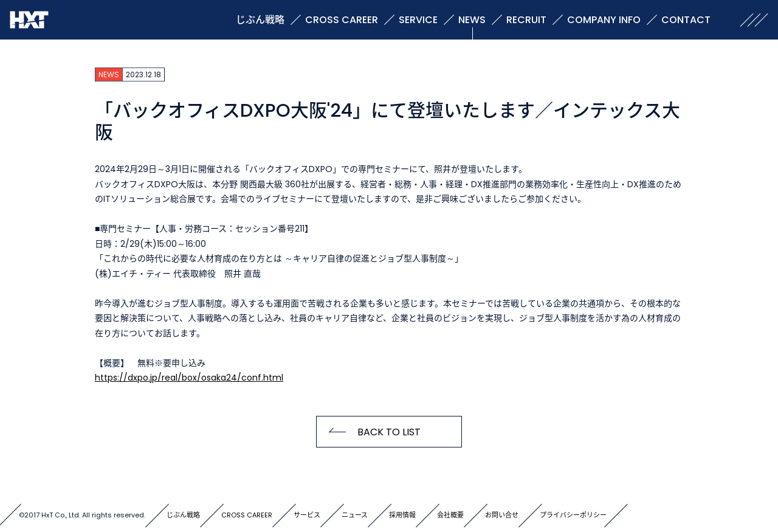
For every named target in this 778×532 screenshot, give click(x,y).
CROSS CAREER (342, 20)
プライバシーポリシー (573, 515)
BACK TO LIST (389, 432)
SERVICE (418, 20)
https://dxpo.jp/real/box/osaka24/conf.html (189, 378)
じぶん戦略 (260, 20)
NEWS (472, 20)
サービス (307, 515)
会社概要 (450, 515)
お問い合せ (502, 515)
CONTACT (686, 20)
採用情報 (402, 515)
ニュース (355, 515)
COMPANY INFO (604, 20)
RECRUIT (526, 20)
